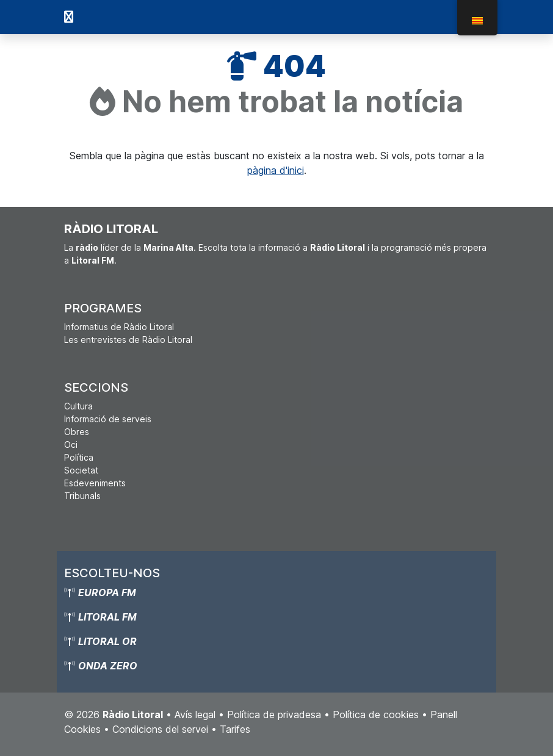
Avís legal (195, 715)
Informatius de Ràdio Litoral (119, 327)
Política (79, 457)
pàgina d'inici (276, 170)
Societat (81, 470)
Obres (77, 432)
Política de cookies (376, 715)
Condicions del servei (160, 729)
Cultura (78, 406)
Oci (71, 445)
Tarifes (235, 729)
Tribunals (82, 496)
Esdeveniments (95, 483)
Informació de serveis (108, 419)
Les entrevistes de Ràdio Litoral (128, 340)
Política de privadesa (274, 715)
